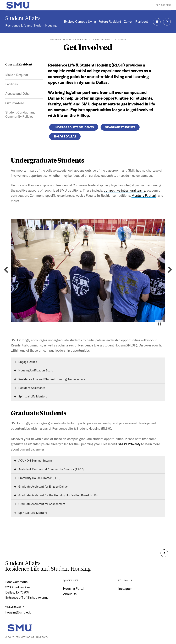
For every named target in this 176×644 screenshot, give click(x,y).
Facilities (12, 84)
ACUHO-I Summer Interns (33, 460)
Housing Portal (74, 589)
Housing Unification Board (34, 370)
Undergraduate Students (74, 127)
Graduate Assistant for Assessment (40, 504)
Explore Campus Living (80, 22)
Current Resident (136, 22)
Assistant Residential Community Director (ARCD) (49, 469)
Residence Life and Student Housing (31, 25)
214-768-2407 (15, 607)
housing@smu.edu (18, 612)
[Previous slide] (6, 270)
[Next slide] (170, 270)
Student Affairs (23, 18)
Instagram (125, 589)
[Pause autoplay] (159, 324)
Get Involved (15, 103)
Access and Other (18, 94)
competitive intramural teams (124, 190)
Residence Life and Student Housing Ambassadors (50, 379)
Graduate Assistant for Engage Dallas (41, 486)
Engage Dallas (65, 136)
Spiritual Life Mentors (31, 396)
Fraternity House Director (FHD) (37, 478)
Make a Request (17, 75)
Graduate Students (120, 127)
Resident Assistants (30, 388)
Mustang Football (144, 196)
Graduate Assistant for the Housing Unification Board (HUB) (56, 495)
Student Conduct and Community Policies (20, 114)
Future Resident (110, 22)
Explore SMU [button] (163, 5)
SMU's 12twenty (129, 444)
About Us (70, 594)
